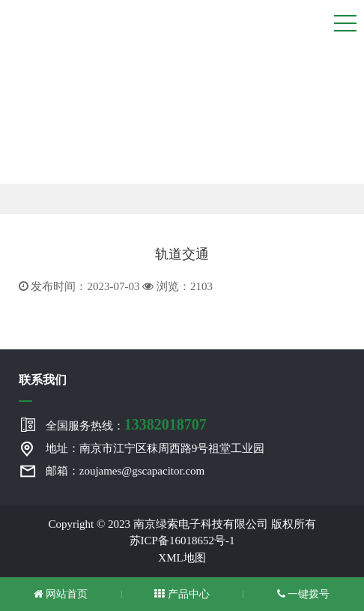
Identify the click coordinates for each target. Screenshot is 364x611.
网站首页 (61, 594)
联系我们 (43, 380)
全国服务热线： (126, 424)
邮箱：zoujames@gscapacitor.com (125, 471)
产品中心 (182, 594)
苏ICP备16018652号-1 (182, 541)
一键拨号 (304, 594)
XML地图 (182, 558)
